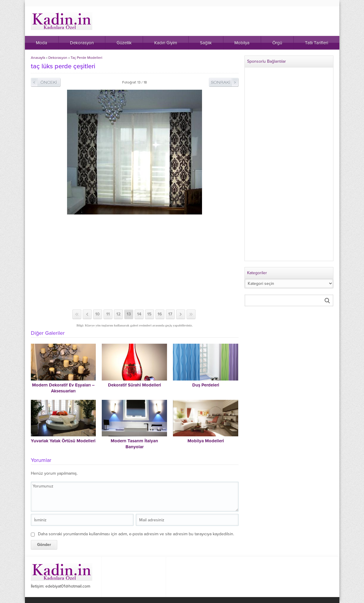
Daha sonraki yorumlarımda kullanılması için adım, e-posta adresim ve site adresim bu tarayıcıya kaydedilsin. (136, 534)
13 (129, 314)
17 (170, 314)
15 (149, 314)
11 (108, 314)
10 (97, 314)
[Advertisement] (135, 262)
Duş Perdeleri (206, 385)
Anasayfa (38, 58)
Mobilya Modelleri (206, 441)
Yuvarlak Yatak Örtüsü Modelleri (63, 441)
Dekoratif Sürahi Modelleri (135, 385)
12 (118, 314)
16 (160, 314)
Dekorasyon (58, 58)
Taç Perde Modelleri (86, 58)
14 (139, 314)
